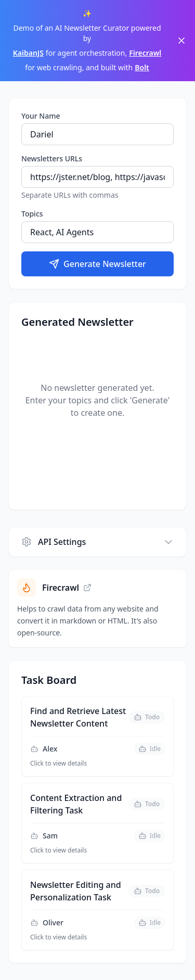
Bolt (142, 67)
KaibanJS (28, 53)
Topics (32, 214)
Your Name (41, 116)
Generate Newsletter (97, 264)
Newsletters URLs (52, 158)
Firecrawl (145, 53)
